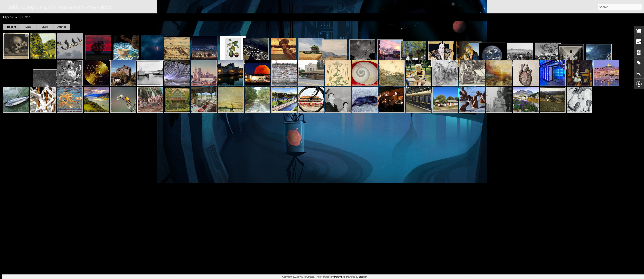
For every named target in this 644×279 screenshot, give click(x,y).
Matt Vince (340, 277)
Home (26, 17)
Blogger (363, 277)
